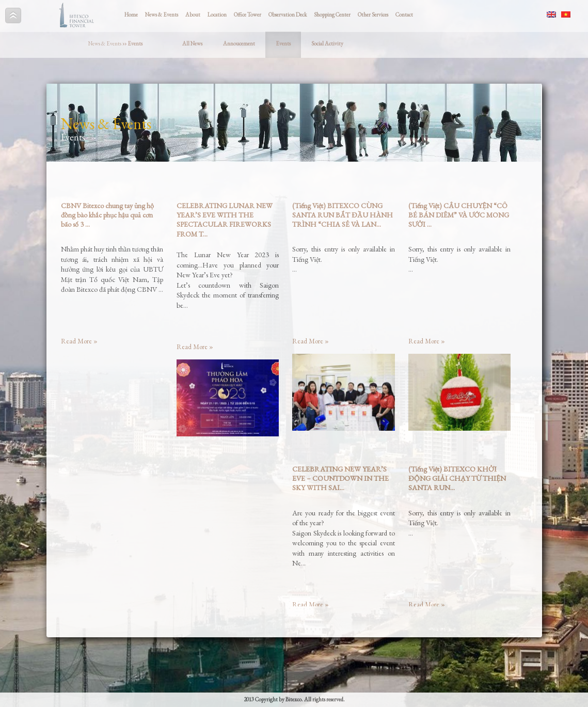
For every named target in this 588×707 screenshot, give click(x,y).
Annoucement (239, 43)
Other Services (373, 14)
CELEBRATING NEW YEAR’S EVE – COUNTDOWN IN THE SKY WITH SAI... (340, 478)
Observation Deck (288, 14)
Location (217, 14)
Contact (404, 14)
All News (192, 43)
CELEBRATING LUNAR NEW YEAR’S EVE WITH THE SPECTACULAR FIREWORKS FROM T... (225, 220)
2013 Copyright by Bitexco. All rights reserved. (294, 699)
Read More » (79, 341)
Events (283, 43)
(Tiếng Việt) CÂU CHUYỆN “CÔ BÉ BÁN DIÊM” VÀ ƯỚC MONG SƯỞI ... (459, 215)
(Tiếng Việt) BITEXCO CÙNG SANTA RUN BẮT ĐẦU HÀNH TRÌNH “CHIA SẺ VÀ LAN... (343, 215)
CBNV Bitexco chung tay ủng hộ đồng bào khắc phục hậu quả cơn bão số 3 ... (107, 215)
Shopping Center (332, 14)
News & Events (162, 14)
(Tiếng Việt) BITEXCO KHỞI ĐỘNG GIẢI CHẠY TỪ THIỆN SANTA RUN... (457, 478)
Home (131, 14)
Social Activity (327, 43)
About (193, 14)
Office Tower (248, 14)
